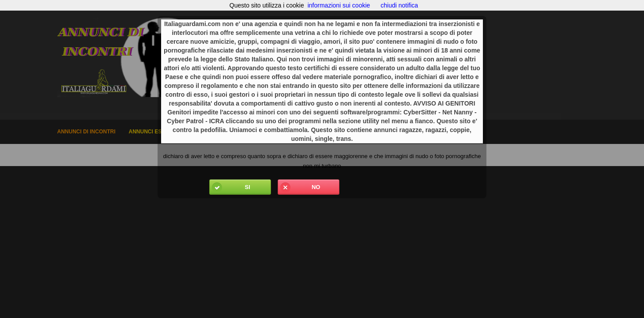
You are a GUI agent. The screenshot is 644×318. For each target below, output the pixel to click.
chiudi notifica (399, 5)
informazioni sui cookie (339, 5)
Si (230, 187)
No (299, 187)
